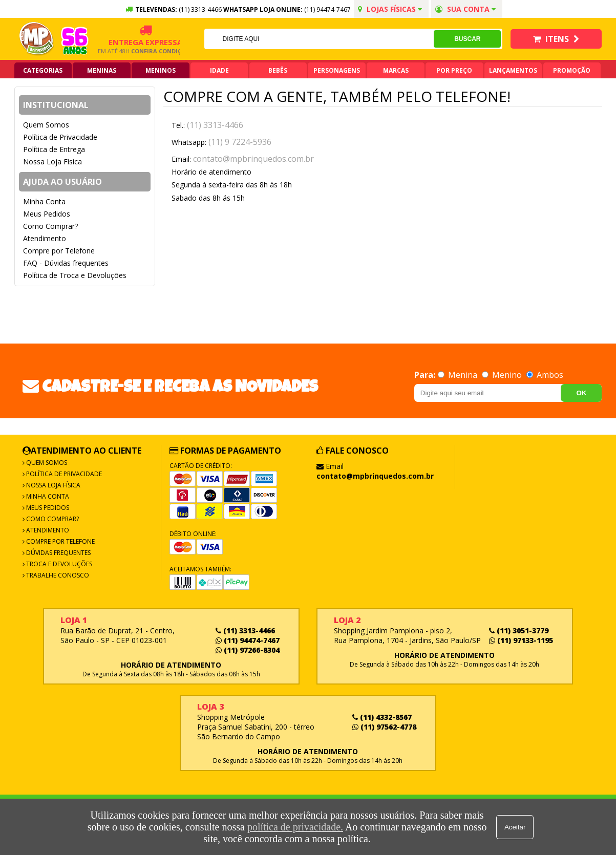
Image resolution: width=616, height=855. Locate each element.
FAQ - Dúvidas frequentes (66, 263)
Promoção (572, 70)
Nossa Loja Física (52, 162)
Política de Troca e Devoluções (75, 275)
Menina (459, 375)
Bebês (278, 70)
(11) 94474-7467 (327, 9)
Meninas (102, 70)
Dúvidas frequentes (58, 553)
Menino (503, 375)
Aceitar (515, 827)
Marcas (396, 70)
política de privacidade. (295, 827)
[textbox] (318, 39)
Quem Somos (46, 125)
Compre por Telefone (59, 251)
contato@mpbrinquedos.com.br (253, 159)
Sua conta (465, 9)
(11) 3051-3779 (519, 630)
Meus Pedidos (47, 214)
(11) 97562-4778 (384, 727)
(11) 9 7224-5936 (240, 142)
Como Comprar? (50, 226)
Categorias (43, 70)
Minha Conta (44, 201)
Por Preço (454, 70)
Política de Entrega (54, 149)
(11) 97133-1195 (521, 640)
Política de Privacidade (60, 137)
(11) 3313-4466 (215, 125)
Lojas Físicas (390, 9)
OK (581, 393)
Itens (556, 39)
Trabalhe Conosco (57, 575)
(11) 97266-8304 (248, 650)
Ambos (545, 375)
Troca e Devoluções (58, 564)
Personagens (337, 70)
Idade (219, 70)
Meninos (161, 70)
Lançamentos (513, 70)
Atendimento (45, 238)
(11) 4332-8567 (382, 717)
